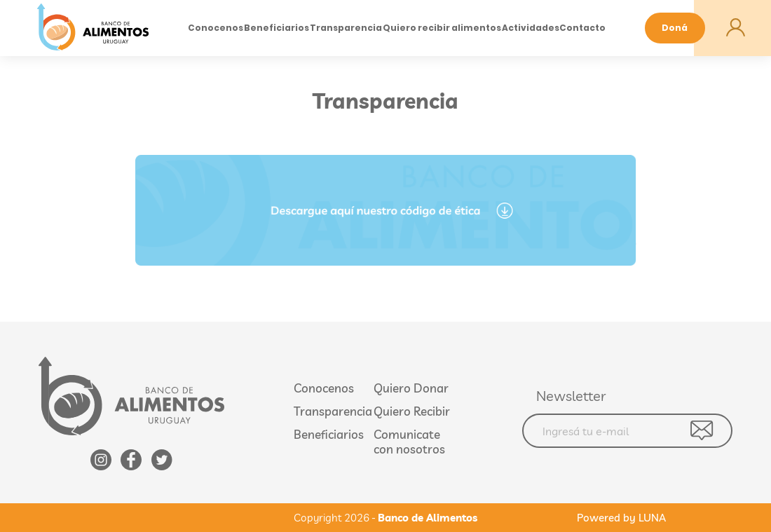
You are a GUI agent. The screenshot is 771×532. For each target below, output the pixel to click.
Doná (675, 28)
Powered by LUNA (621, 518)
